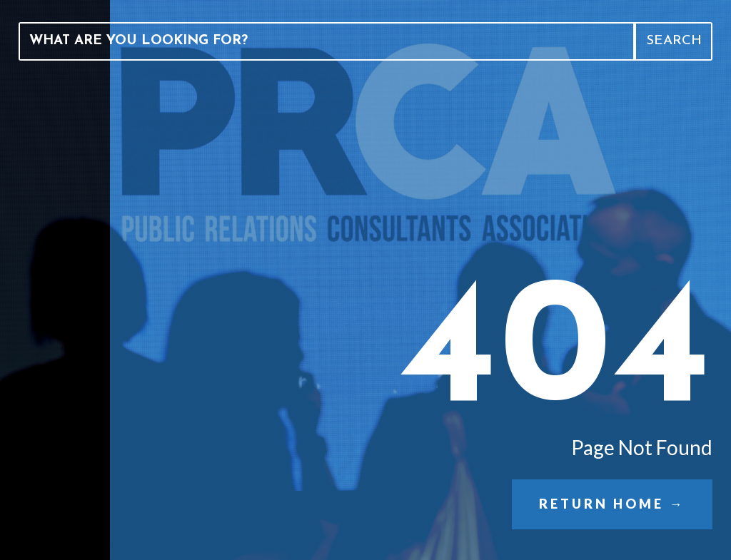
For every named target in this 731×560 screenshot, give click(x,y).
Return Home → (612, 504)
